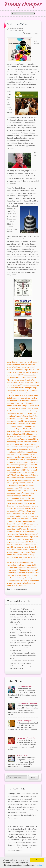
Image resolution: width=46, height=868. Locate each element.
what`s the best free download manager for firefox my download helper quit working (23, 575)
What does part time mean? (23, 418)
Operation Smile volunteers (27, 703)
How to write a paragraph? (17, 585)
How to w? (23, 424)
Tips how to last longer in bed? (19, 380)
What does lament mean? (28, 570)
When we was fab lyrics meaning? (20, 537)
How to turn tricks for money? (19, 573)
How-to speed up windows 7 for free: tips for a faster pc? (23, 442)
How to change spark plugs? (28, 447)
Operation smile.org (24, 686)
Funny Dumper (23, 4)
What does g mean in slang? (18, 467)
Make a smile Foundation (26, 738)
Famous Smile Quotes (25, 721)
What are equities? (20, 562)
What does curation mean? (22, 519)
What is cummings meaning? (21, 475)
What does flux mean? (25, 462)
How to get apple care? (25, 400)
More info (39, 865)
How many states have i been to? (25, 377)
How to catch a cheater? (24, 395)
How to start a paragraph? (22, 490)
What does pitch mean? (29, 534)
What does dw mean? (15, 362)
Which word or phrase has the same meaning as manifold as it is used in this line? (22, 452)
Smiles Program (23, 755)
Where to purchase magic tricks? (20, 457)
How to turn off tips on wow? (23, 406)
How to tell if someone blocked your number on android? (22, 398)
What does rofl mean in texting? (22, 439)
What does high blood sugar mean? (24, 454)
